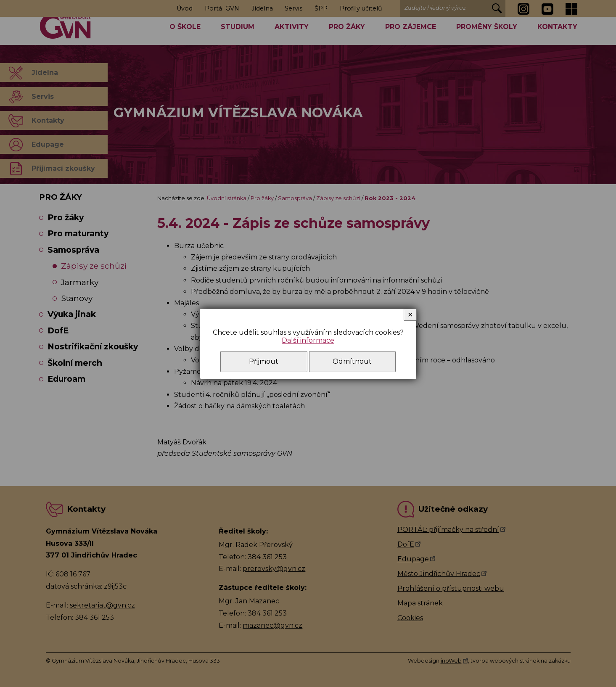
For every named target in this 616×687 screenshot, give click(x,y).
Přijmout (264, 361)
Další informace (308, 340)
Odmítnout (352, 361)
